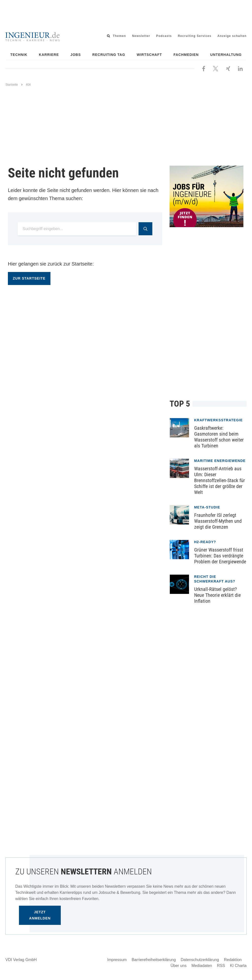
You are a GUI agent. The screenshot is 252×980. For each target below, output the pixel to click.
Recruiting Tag (109, 55)
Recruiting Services (195, 36)
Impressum (117, 960)
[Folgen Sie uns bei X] (216, 68)
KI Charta (238, 966)
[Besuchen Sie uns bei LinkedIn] (240, 68)
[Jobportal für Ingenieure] (208, 196)
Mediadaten (202, 966)
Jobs (76, 55)
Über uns (179, 966)
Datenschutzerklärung (200, 960)
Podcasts (164, 36)
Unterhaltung (226, 55)
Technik (19, 55)
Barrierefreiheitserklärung (154, 960)
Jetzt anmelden (40, 915)
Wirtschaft (150, 55)
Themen (119, 36)
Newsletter (141, 36)
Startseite (12, 85)
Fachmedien (186, 55)
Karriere (49, 55)
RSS (221, 966)
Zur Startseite (29, 278)
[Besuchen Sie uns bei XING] (228, 68)
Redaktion (233, 960)
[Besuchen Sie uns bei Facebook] (204, 68)
